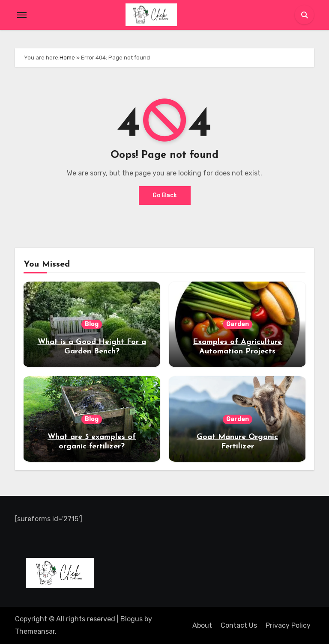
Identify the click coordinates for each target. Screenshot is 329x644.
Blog (92, 324)
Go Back (165, 195)
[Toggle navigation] (22, 15)
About (202, 625)
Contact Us (239, 625)
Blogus (132, 619)
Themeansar (35, 631)
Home (67, 58)
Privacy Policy (288, 625)
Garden (238, 324)
